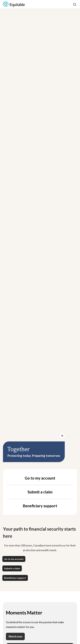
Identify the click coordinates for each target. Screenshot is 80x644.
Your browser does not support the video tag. (40, 231)
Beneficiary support (40, 506)
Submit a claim (40, 492)
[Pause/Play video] (62, 436)
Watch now (15, 636)
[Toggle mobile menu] (70, 4)
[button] (14, 559)
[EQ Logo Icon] (14, 4)
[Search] (75, 4)
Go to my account (40, 478)
